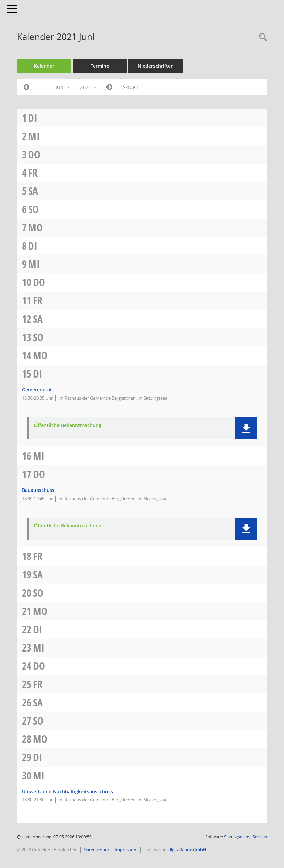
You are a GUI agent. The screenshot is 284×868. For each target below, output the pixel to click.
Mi (34, 136)
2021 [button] (88, 87)
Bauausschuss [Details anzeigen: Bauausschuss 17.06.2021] (38, 490)
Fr (33, 173)
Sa (33, 191)
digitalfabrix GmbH (187, 850)
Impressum (126, 850)
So (33, 209)
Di (33, 118)
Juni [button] (63, 87)
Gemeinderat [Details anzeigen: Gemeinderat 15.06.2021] (37, 390)
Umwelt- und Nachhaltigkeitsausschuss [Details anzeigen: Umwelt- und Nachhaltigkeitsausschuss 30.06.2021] (67, 791)
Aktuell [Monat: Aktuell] (130, 87)
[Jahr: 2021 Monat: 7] (109, 87)
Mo (35, 227)
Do (34, 154)
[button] (246, 428)
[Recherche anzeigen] (261, 37)
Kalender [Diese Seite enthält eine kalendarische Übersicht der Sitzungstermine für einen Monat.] (44, 66)
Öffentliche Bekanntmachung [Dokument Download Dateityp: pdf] (68, 425)
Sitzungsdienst (246, 837)
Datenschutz (96, 850)
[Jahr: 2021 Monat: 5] (27, 87)
